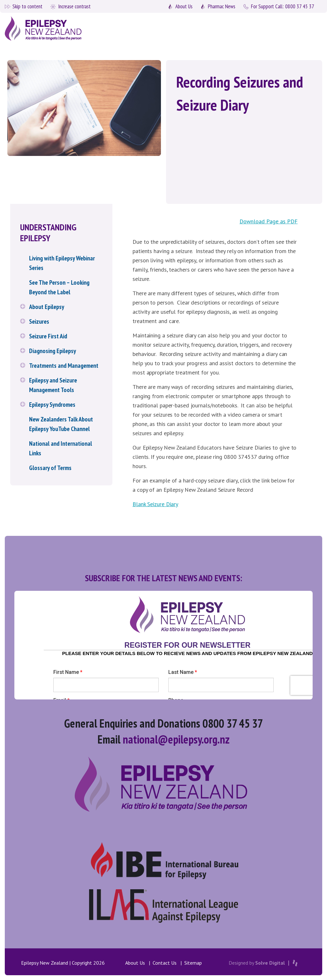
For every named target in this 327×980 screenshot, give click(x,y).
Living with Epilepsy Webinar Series (62, 263)
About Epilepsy (47, 307)
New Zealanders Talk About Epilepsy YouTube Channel (61, 424)
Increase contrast (74, 6)
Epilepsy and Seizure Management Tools (53, 385)
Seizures (39, 321)
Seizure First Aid (48, 336)
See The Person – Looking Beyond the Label (59, 287)
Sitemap (193, 963)
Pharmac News (222, 6)
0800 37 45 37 (283, 6)
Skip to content (27, 6)
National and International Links (61, 448)
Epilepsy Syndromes (52, 405)
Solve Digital (270, 963)
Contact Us (165, 963)
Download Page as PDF (269, 221)
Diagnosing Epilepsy (53, 351)
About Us (184, 6)
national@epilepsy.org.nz (176, 739)
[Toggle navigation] (308, 28)
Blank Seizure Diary (155, 504)
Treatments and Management (64, 366)
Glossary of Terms (50, 468)
